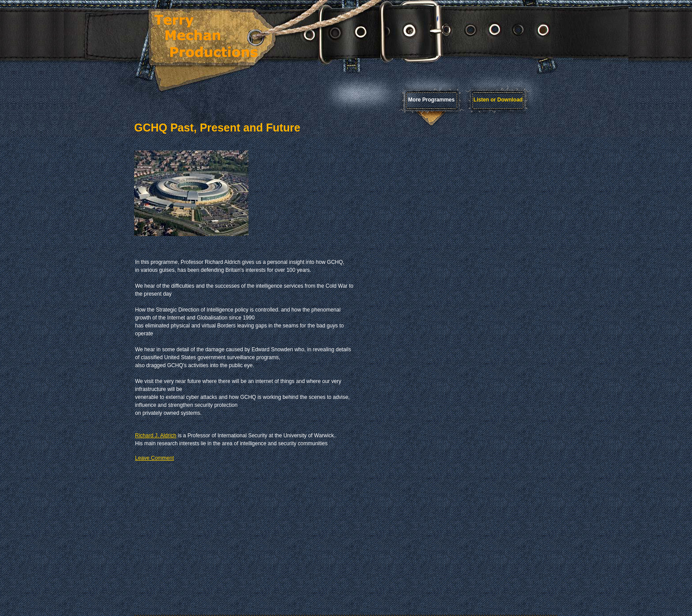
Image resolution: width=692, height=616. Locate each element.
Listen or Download (498, 100)
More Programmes (431, 100)
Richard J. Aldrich (156, 436)
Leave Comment (154, 458)
